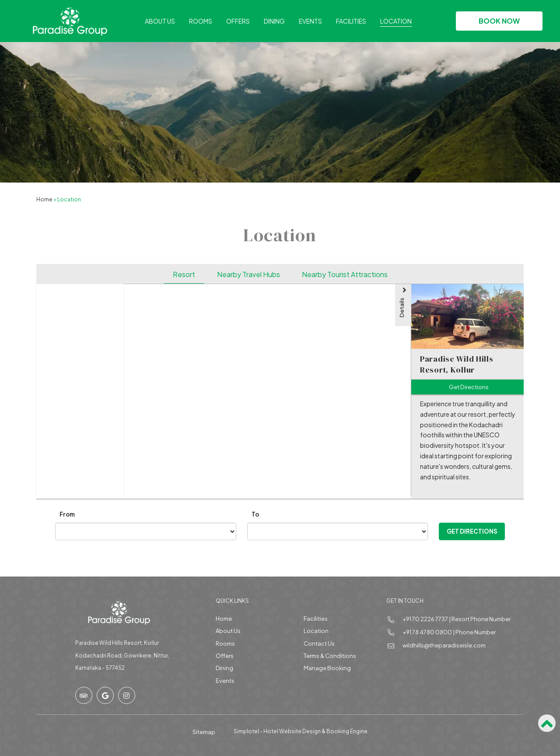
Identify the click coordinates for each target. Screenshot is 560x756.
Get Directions (472, 531)
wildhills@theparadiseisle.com (444, 645)
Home (44, 199)
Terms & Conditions (330, 656)
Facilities (351, 21)
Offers (238, 21)
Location (396, 21)
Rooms (201, 21)
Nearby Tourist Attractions (345, 274)
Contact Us (319, 643)
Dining (274, 21)
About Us (160, 21)
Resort (184, 274)
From (67, 514)
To (255, 514)
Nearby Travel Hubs (248, 274)
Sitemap (204, 732)
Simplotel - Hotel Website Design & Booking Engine (301, 731)
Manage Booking (327, 668)
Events (310, 21)
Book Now (499, 21)
